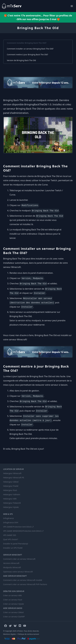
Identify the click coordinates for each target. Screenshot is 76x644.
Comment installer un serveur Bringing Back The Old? (30, 49)
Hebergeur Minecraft (12, 473)
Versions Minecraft (11, 563)
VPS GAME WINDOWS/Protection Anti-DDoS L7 (23, 531)
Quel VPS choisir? (11, 539)
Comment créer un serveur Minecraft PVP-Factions (25, 584)
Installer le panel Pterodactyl (16, 544)
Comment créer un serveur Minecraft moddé (23, 580)
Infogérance (8, 518)
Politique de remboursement (28, 634)
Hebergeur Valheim (12, 494)
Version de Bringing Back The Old (21, 60)
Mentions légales (10, 634)
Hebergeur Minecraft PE (14, 478)
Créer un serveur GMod (13, 612)
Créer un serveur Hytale (14, 604)
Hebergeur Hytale (11, 507)
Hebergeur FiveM (11, 486)
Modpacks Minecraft (12, 567)
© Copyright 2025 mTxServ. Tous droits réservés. (21, 631)
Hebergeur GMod (11, 482)
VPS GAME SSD (10, 535)
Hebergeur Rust (10, 490)
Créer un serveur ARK (12, 595)
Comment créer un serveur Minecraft (19, 559)
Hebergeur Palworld (12, 503)
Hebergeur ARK (10, 499)
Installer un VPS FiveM (13, 548)
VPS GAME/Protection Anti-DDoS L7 (18, 527)
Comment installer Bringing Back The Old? (27, 43)
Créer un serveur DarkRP (14, 617)
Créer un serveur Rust (13, 600)
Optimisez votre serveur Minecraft (18, 572)
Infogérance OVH (11, 522)
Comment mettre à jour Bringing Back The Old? (27, 55)
